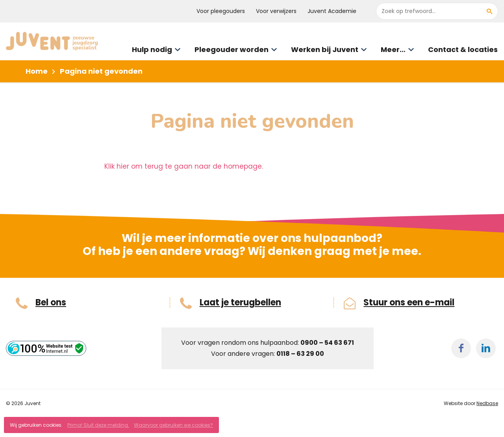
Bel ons (51, 303)
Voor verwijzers (276, 11)
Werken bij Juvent (325, 49)
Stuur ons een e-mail (409, 303)
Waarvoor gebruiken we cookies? (173, 425)
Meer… (393, 49)
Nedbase (487, 403)
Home (37, 71)
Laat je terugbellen (240, 303)
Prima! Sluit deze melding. (98, 425)
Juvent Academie (332, 11)
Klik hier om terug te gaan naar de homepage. (184, 166)
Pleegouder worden (232, 49)
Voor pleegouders (221, 11)
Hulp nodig (152, 49)
